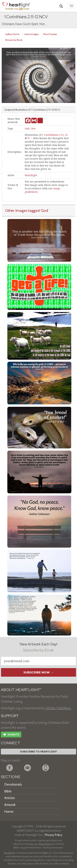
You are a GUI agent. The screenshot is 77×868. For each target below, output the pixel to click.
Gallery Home (12, 34)
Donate (11, 735)
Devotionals (13, 784)
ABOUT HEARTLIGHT (21, 690)
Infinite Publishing (58, 708)
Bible (8, 791)
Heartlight (31, 175)
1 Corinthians (39, 110)
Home (9, 811)
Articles (9, 798)
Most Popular (50, 34)
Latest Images (31, 34)
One (33, 129)
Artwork (10, 805)
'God (44, 210)
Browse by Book (14, 40)
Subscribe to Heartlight (38, 752)
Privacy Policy (54, 835)
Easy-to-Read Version (41, 844)
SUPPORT (10, 716)
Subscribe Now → (38, 672)
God (27, 129)
